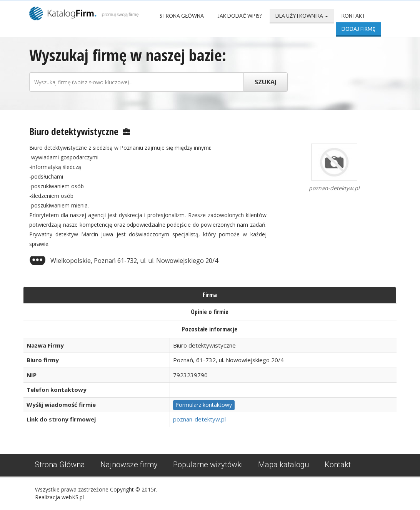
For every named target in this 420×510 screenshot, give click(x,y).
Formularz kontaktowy (204, 405)
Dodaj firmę (358, 29)
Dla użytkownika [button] (302, 16)
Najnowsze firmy (129, 465)
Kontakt (353, 16)
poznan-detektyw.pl (199, 419)
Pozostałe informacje (210, 329)
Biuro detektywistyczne (74, 131)
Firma (210, 295)
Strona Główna (182, 16)
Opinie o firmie (210, 312)
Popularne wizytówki (208, 465)
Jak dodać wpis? (240, 16)
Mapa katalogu (284, 465)
